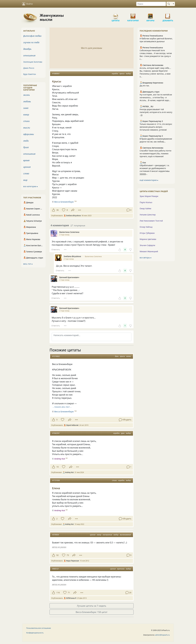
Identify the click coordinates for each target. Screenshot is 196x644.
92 (57, 555)
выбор (128, 74)
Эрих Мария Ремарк (149, 196)
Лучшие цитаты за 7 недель (92, 606)
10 (57, 467)
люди (26, 141)
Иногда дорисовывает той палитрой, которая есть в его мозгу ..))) (156, 112)
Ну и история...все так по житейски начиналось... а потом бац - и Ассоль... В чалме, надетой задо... (156, 97)
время (26, 160)
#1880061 (56, 74)
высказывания (125, 535)
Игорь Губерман (147, 233)
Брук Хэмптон (30, 74)
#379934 (55, 535)
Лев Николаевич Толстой (151, 221)
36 (57, 210)
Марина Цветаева (148, 239)
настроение (107, 535)
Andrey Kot (60, 459)
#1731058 (56, 480)
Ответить (56, 250)
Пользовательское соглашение (39, 628)
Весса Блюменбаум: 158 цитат (92, 612)
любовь (27, 101)
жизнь (27, 95)
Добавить (168, 15)
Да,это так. (145, 86)
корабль (115, 74)
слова (26, 173)
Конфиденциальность (35, 633)
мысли (27, 128)
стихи (114, 480)
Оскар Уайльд (146, 227)
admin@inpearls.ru (162, 635)
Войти (27, 4)
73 (68, 555)
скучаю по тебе (31, 42)
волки (129, 356)
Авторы (150, 15)
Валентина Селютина (93, 256)
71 (69, 593)
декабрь (27, 49)
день (117, 356)
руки (123, 433)
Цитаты (116, 15)
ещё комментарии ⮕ (149, 180)
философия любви (32, 36)
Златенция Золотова (33, 62)
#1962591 (56, 433)
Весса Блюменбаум (64, 411)
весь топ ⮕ (28, 264)
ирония (93, 535)
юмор (99, 535)
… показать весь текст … (62, 407)
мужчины (121, 569)
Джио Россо (29, 68)
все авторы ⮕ (146, 258)
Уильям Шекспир (148, 215)
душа (26, 147)
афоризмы (29, 134)
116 (58, 593)
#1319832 (56, 356)
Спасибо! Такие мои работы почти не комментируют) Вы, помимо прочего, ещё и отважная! (156, 153)
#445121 (55, 569)
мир (25, 180)
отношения (29, 56)
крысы (122, 74)
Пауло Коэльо (146, 202)
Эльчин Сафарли (147, 245)
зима (26, 108)
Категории (133, 15)
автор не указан (59, 547)
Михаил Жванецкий (149, 251)
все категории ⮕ (30, 186)
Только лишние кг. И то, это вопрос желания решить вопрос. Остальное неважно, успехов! (156, 127)
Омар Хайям (145, 208)
